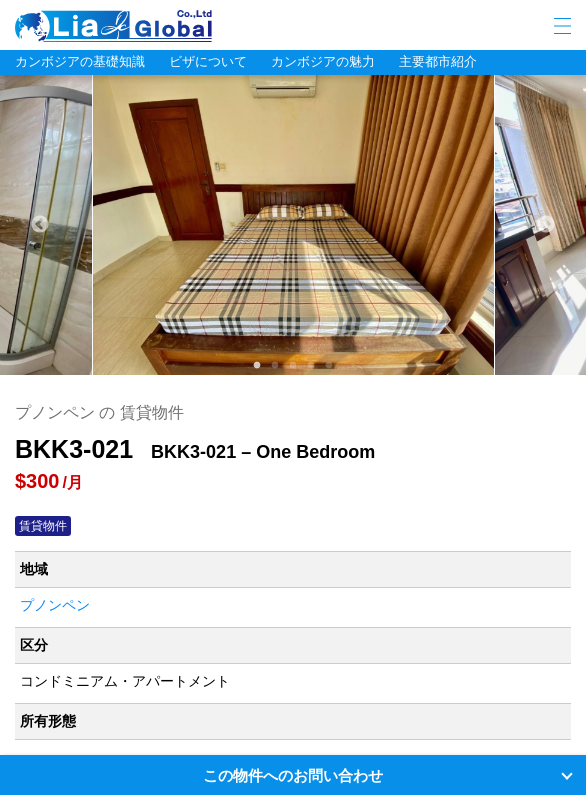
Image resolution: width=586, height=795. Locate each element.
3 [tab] (293, 365)
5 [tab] (329, 365)
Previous (40, 225)
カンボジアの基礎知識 (80, 61)
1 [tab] (257, 365)
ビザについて (208, 61)
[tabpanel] (293, 225)
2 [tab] (275, 365)
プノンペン (55, 605)
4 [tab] (311, 365)
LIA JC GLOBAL (175, 26)
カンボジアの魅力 (323, 61)
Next (546, 225)
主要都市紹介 (438, 61)
